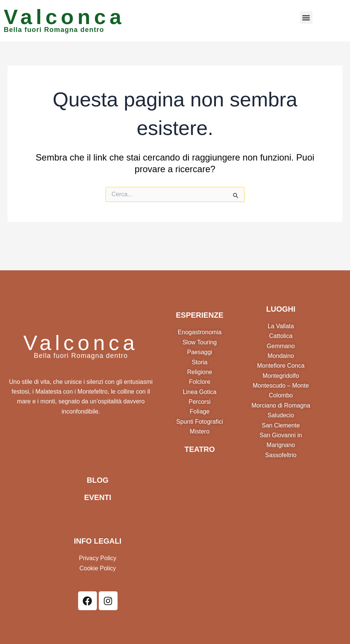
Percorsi (200, 402)
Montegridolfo (281, 376)
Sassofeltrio (281, 455)
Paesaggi (200, 352)
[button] (306, 17)
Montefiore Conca (281, 366)
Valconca (64, 17)
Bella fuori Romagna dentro (54, 30)
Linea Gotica (200, 392)
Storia (200, 362)
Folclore (200, 382)
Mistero (199, 431)
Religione (200, 372)
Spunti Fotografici (200, 422)
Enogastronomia (200, 332)
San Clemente (281, 425)
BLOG (98, 480)
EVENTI (98, 497)
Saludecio (281, 415)
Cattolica (281, 336)
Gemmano (281, 346)
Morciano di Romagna (281, 405)
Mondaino (281, 356)
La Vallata (281, 326)
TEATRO (200, 449)
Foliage (199, 411)
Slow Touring (200, 342)
